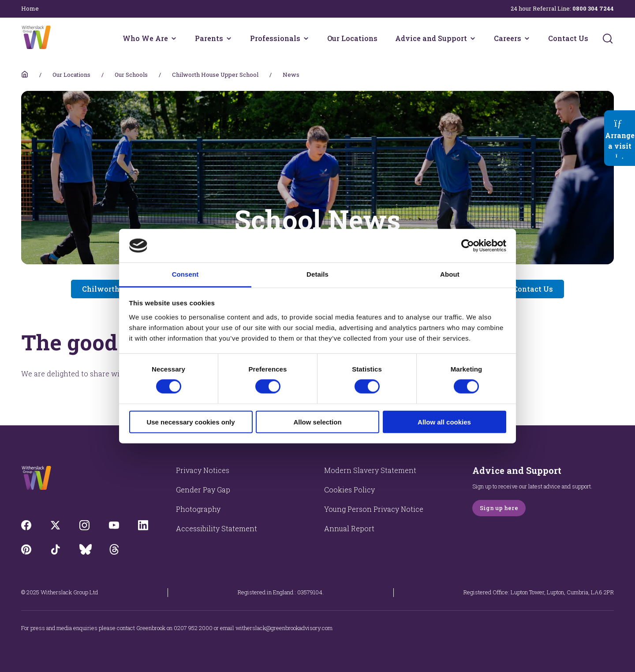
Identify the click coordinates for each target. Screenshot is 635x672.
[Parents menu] (229, 38)
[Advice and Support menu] (473, 38)
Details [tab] (317, 274)
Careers (508, 38)
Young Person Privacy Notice (374, 509)
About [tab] (450, 274)
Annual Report (349, 528)
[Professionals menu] (306, 38)
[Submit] (608, 38)
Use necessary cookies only (190, 422)
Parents (209, 38)
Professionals (275, 38)
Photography (198, 509)
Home (30, 8)
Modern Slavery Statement (370, 470)
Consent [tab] (185, 274)
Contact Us (568, 38)
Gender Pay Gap (203, 490)
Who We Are (145, 38)
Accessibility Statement (217, 528)
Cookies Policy (349, 490)
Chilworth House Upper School (215, 75)
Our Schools (131, 75)
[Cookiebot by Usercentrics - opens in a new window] (468, 246)
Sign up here (499, 508)
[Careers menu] (527, 38)
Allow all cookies (444, 422)
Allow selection (317, 422)
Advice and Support (431, 38)
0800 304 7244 (593, 8)
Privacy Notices (203, 470)
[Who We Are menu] (174, 38)
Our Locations (352, 38)
